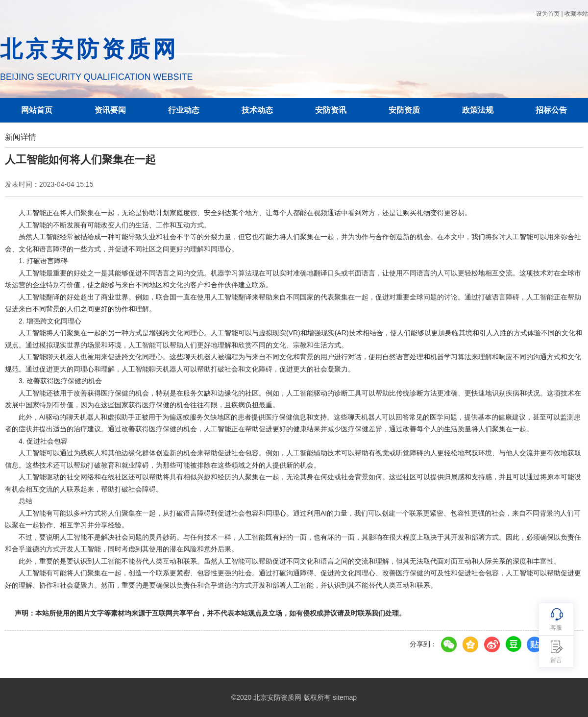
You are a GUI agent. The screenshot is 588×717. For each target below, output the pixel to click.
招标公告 (551, 110)
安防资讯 (331, 110)
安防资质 (404, 110)
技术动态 (257, 110)
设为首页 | (549, 14)
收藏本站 (576, 14)
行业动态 (184, 110)
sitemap (345, 697)
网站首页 (37, 110)
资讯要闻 (110, 110)
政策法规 (478, 110)
